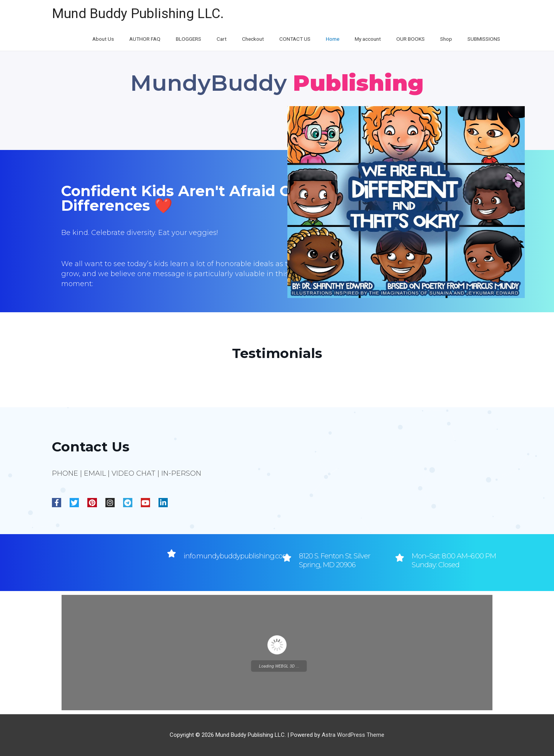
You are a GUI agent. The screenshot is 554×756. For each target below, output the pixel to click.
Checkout (262, 39)
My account (373, 39)
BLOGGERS (202, 39)
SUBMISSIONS (484, 39)
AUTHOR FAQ (159, 39)
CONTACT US (303, 39)
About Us (119, 39)
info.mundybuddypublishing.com (236, 556)
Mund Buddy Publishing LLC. (138, 14)
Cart (233, 39)
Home (339, 39)
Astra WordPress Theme (353, 735)
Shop (448, 39)
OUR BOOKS (415, 39)
